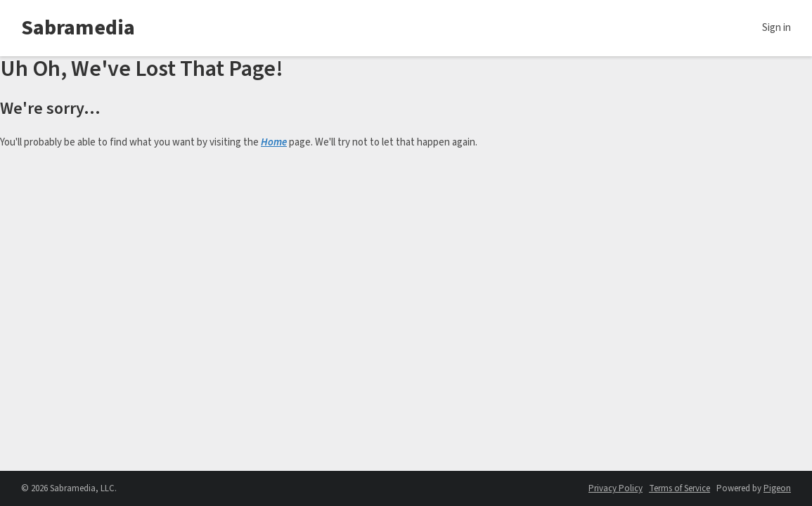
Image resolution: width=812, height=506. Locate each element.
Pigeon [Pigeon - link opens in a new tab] (777, 488)
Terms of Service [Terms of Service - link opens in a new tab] (679, 488)
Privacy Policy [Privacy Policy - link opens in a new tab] (616, 488)
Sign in (776, 28)
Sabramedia (78, 28)
